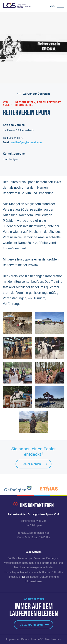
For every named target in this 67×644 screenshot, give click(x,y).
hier (23, 577)
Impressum (13, 639)
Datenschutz (29, 639)
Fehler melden (31, 464)
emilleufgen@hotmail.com (27, 142)
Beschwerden (53, 639)
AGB (41, 639)
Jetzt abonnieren (31, 625)
